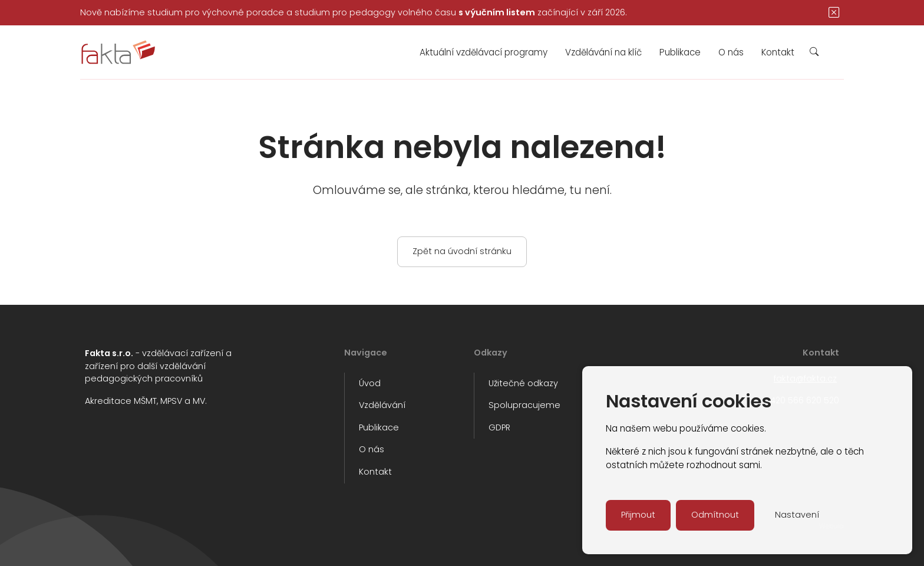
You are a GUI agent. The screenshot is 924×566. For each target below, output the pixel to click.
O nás (731, 52)
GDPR (499, 427)
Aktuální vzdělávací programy (484, 52)
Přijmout (638, 515)
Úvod (370, 383)
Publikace (680, 52)
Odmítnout (715, 515)
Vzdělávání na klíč (603, 52)
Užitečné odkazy (523, 383)
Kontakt (778, 52)
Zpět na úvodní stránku (462, 251)
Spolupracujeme (524, 405)
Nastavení (797, 515)
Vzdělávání (382, 405)
